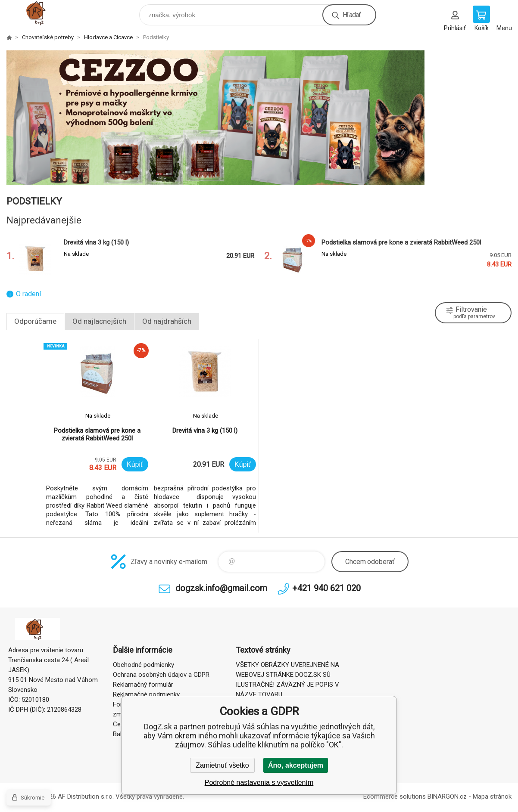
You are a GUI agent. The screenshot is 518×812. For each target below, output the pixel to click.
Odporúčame (35, 321)
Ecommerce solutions (395, 797)
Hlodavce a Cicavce (108, 37)
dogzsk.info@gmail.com (221, 588)
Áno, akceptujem (296, 765)
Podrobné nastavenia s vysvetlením (259, 783)
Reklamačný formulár (143, 685)
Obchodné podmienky (144, 665)
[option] (259, 118)
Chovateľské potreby (48, 37)
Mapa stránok (492, 797)
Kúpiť (135, 464)
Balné (121, 734)
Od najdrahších (167, 321)
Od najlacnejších (99, 321)
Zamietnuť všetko (222, 765)
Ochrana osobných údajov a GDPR (161, 675)
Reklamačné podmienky (146, 694)
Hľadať (352, 15)
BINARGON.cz (447, 797)
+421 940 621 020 (326, 588)
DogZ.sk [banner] (45, 13)
